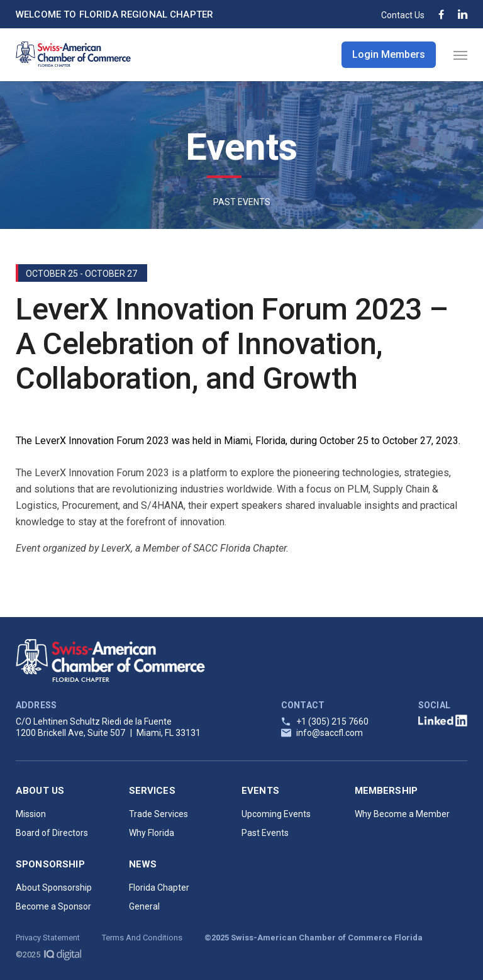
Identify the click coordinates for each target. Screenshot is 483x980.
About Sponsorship (54, 888)
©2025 (48, 955)
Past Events (265, 833)
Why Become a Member (402, 814)
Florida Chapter (159, 888)
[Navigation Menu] (460, 55)
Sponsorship (50, 864)
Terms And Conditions (142, 938)
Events (260, 791)
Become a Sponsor (53, 906)
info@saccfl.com (330, 733)
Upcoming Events (276, 814)
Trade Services (158, 814)
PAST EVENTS (242, 202)
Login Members (389, 54)
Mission (31, 814)
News (143, 864)
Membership (386, 791)
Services (152, 791)
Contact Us (403, 15)
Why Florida (152, 833)
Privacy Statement (48, 938)
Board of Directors (52, 833)
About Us (40, 791)
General (144, 906)
